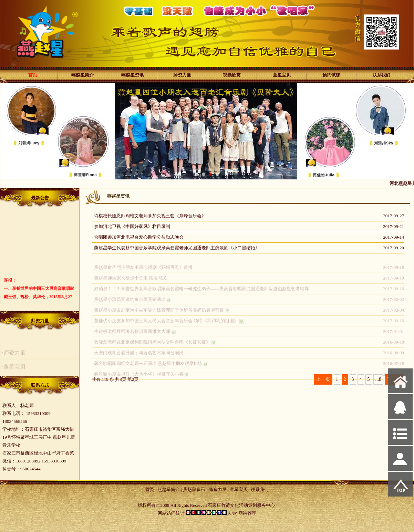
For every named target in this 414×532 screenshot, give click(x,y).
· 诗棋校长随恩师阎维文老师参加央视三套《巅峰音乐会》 (149, 216)
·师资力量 (14, 355)
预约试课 (331, 75)
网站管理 (247, 513)
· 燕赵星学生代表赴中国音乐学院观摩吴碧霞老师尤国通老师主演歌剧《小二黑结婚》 (176, 248)
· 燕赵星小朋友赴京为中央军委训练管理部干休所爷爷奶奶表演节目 (158, 312)
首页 (33, 75)
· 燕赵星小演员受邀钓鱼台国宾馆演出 (129, 302)
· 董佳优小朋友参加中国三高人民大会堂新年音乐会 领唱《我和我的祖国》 (165, 323)
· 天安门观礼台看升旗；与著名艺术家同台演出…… (142, 355)
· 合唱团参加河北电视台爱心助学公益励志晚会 (138, 237)
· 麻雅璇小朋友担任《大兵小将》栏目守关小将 (138, 377)
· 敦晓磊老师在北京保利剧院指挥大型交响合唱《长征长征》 (151, 345)
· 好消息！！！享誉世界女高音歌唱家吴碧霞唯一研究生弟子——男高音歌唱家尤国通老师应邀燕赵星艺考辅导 (200, 291)
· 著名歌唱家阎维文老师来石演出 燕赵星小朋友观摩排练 (147, 366)
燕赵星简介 (82, 75)
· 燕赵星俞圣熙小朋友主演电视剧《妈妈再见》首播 (142, 270)
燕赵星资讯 (132, 75)
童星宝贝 (282, 75)
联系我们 (381, 75)
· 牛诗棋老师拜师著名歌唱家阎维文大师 (131, 334)
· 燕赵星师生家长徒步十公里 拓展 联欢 (130, 280)
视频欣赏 (232, 75)
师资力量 (182, 75)
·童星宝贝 (14, 369)
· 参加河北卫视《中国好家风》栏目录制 (131, 226)
